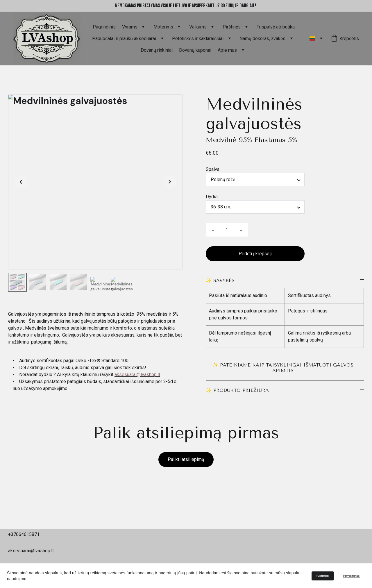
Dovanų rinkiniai (157, 50)
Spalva (213, 169)
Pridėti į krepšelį (255, 254)
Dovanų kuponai (195, 50)
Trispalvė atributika (276, 27)
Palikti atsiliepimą (186, 459)
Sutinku (323, 576)
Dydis (212, 197)
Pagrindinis (104, 27)
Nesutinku (352, 576)
